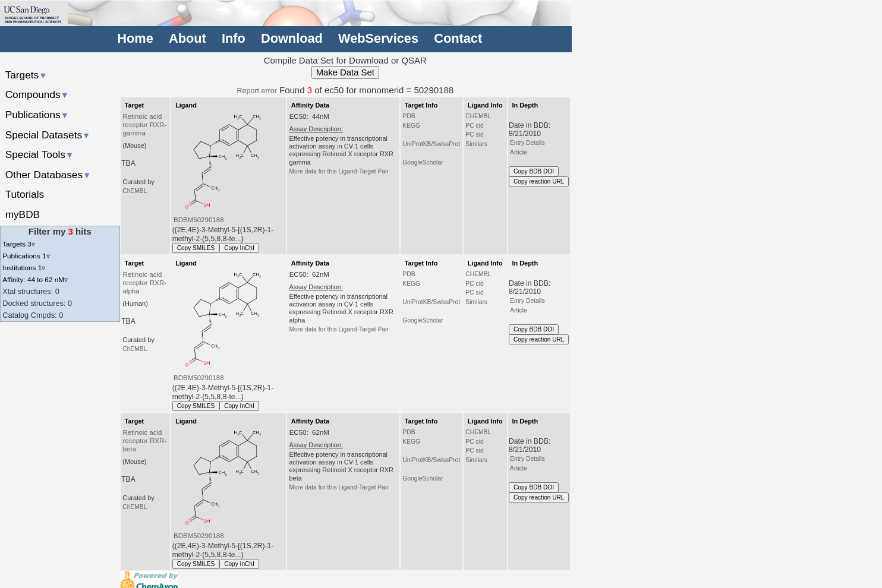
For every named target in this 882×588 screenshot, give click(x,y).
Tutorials (25, 194)
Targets (26, 75)
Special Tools (40, 154)
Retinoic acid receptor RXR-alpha (144, 283)
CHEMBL (478, 116)
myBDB (23, 214)
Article (519, 152)
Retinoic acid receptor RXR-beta (144, 441)
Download (292, 38)
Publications (37, 115)
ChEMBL (135, 191)
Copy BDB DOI (534, 171)
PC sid (474, 135)
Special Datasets (48, 135)
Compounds (37, 94)
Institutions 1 (24, 268)
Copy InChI (239, 248)
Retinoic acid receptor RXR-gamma (144, 125)
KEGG (411, 126)
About (188, 38)
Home (135, 38)
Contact (458, 38)
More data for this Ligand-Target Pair (338, 171)
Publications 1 (26, 256)
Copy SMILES (196, 248)
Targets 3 (18, 244)
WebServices (378, 38)
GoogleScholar (423, 162)
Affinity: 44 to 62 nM (35, 279)
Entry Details (527, 143)
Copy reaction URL (539, 181)
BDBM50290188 (199, 220)
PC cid (474, 126)
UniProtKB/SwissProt (431, 144)
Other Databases (48, 175)
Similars (476, 144)
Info (234, 38)
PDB (409, 116)
